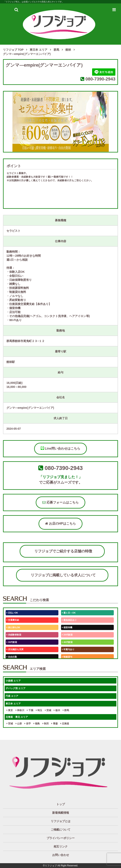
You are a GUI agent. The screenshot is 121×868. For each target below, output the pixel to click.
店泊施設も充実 (15, 649)
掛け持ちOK (13, 627)
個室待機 (67, 627)
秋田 (46, 724)
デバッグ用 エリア (16, 688)
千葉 (30, 710)
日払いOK (12, 613)
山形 (19, 724)
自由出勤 (12, 657)
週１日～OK (69, 613)
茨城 (48, 710)
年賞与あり (68, 649)
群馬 (66, 710)
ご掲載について (61, 830)
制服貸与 (67, 657)
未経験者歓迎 (14, 635)
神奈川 (20, 710)
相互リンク (61, 846)
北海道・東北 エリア (17, 717)
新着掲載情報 (61, 813)
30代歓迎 (12, 642)
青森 (54, 724)
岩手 (28, 724)
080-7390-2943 (100, 79)
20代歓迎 (67, 635)
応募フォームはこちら (60, 502)
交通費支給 (13, 620)
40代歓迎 (67, 642)
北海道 (65, 724)
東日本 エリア (13, 704)
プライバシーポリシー (61, 838)
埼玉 (39, 710)
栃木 (57, 710)
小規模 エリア (13, 681)
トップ (61, 804)
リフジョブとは (61, 821)
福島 (37, 724)
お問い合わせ (61, 855)
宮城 (10, 724)
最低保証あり (69, 620)
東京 (10, 710)
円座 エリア (12, 696)
